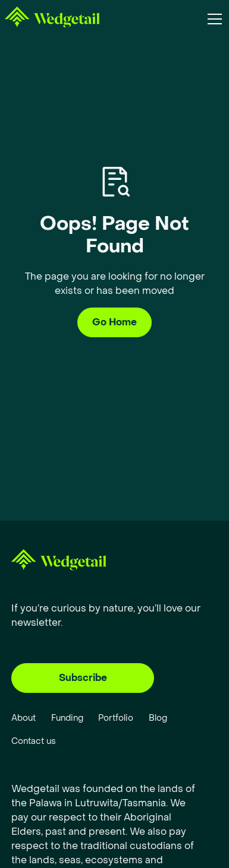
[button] (212, 19)
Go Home (114, 322)
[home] (52, 19)
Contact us (34, 741)
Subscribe (83, 678)
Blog (158, 718)
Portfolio (116, 718)
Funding (67, 718)
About (23, 718)
